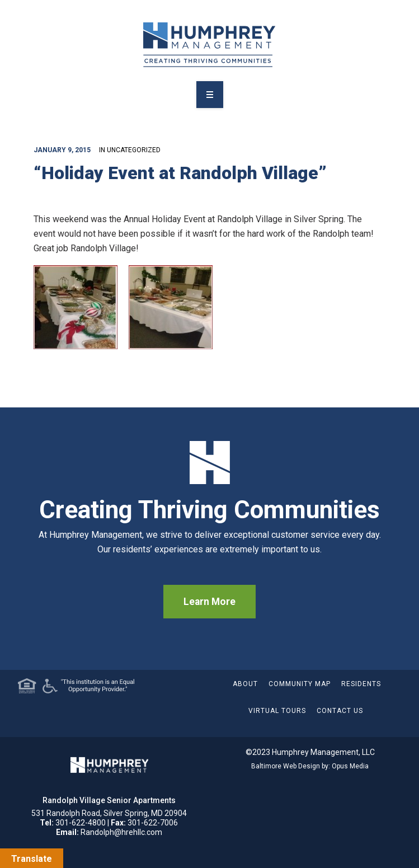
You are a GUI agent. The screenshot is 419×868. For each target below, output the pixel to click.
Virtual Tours (277, 711)
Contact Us (340, 711)
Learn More (210, 602)
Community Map (300, 684)
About (245, 684)
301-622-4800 (81, 823)
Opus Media (350, 766)
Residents (361, 684)
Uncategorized (134, 150)
